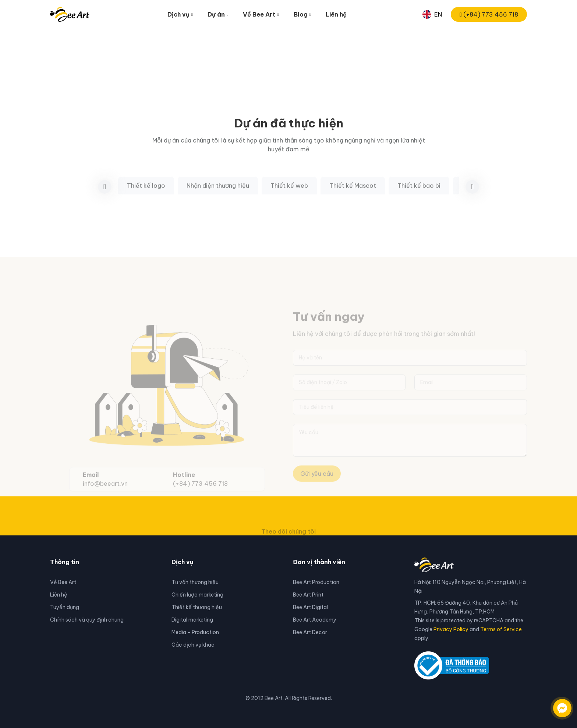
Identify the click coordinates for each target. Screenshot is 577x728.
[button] (472, 196)
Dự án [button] (216, 14)
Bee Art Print (308, 595)
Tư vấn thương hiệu (195, 582)
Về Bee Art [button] (259, 14)
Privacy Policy (451, 629)
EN (432, 14)
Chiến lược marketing (197, 595)
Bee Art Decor (310, 632)
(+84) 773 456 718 (489, 14)
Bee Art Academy (315, 620)
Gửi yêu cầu (317, 484)
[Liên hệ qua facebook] (555, 704)
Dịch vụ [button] (178, 14)
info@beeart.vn (105, 494)
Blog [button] (301, 14)
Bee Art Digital (310, 607)
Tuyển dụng (65, 607)
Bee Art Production (316, 582)
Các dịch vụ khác (193, 645)
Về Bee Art (63, 582)
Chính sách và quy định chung (87, 620)
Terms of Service (501, 629)
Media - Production (195, 632)
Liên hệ (336, 14)
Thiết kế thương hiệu (197, 607)
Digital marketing (192, 620)
